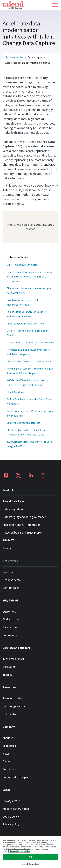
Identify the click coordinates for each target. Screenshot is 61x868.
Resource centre (14, 57)
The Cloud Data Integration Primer (26, 324)
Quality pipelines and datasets (23, 423)
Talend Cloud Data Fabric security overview (30, 342)
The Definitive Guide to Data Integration (29, 361)
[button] (55, 5)
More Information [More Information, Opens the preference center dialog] (30, 864)
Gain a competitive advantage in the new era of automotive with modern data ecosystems (29, 276)
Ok (30, 857)
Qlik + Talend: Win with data (22, 265)
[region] (30, 852)
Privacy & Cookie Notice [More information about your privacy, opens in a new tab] (19, 851)
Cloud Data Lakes (16, 392)
